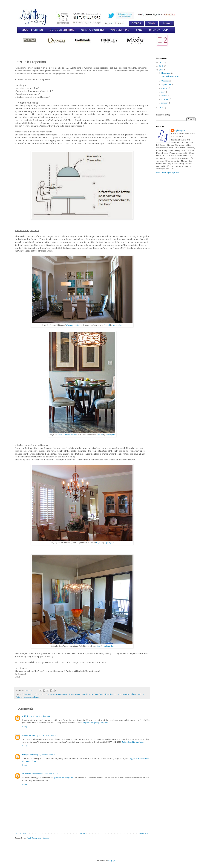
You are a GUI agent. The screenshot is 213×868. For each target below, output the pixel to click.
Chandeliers (40, 694)
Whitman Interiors (73, 325)
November (166, 73)
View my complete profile (168, 172)
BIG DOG (26, 735)
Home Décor (99, 694)
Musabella (27, 774)
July (163, 92)
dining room (80, 694)
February (166, 99)
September (166, 84)
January (165, 103)
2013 (161, 108)
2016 (161, 66)
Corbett (100, 435)
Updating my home (31, 697)
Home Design (111, 694)
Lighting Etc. (118, 325)
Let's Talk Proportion (170, 76)
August (165, 88)
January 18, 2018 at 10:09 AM (44, 735)
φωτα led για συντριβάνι (63, 778)
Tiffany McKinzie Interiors (67, 435)
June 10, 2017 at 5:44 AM (39, 716)
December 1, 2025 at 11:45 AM (45, 774)
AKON (25, 716)
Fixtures (90, 694)
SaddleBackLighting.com (133, 742)
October (165, 81)
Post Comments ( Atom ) (38, 838)
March (164, 96)
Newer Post (21, 833)
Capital (99, 543)
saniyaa (26, 755)
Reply (25, 727)
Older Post (144, 833)
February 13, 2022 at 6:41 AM (43, 755)
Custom (49, 694)
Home (83, 833)
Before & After (28, 694)
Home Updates (123, 694)
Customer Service (60, 694)
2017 (161, 62)
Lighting (133, 694)
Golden (98, 646)
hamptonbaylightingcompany (95, 723)
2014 (161, 70)
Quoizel (107, 325)
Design (72, 694)
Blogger (112, 860)
